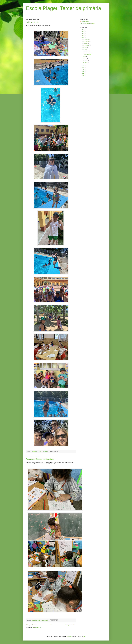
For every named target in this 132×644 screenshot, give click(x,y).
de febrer (85, 61)
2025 (83, 32)
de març (85, 59)
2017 (83, 73)
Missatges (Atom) (37, 627)
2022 (83, 38)
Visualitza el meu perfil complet (88, 24)
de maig (85, 49)
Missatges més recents (32, 625)
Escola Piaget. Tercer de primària (64, 8)
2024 (83, 34)
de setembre (86, 45)
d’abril (85, 57)
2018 (83, 71)
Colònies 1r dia (32, 22)
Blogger (83, 636)
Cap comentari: (45, 451)
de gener (85, 63)
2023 (83, 36)
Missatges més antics (70, 625)
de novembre (86, 41)
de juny (85, 47)
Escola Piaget (86, 21)
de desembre (86, 39)
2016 (83, 75)
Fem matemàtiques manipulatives (40, 459)
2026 (83, 30)
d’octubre (85, 43)
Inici (51, 625)
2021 (83, 65)
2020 (83, 67)
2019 (83, 69)
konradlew (69, 636)
